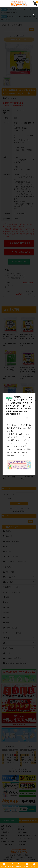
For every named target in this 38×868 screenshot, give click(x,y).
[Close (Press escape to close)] (33, 15)
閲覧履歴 (19, 865)
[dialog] (19, 434)
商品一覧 (4, 865)
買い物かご (27, 865)
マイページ (34, 865)
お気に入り (11, 865)
